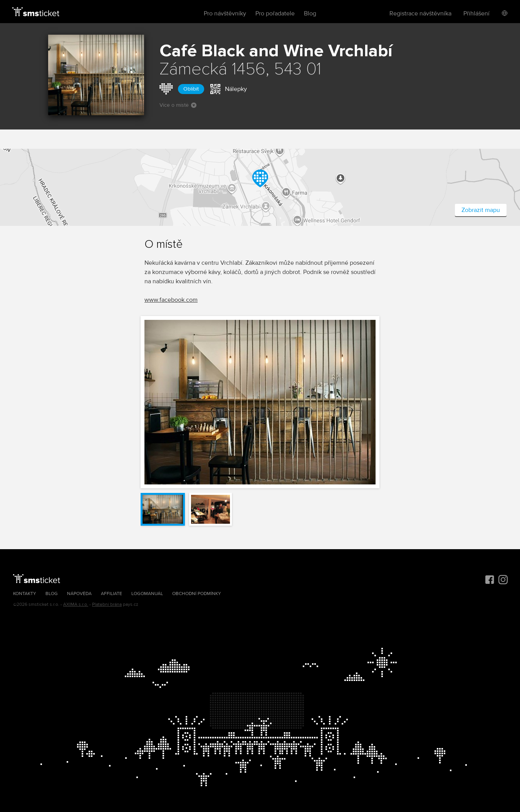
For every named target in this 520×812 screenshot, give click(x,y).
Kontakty (25, 594)
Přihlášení (476, 13)
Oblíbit (191, 89)
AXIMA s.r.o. (76, 604)
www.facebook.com (171, 300)
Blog (310, 13)
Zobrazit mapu (481, 210)
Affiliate (112, 594)
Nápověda (79, 594)
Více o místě (178, 105)
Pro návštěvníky (225, 13)
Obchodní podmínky (197, 594)
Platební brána (107, 604)
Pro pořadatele (275, 13)
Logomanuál (147, 594)
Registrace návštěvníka (420, 13)
